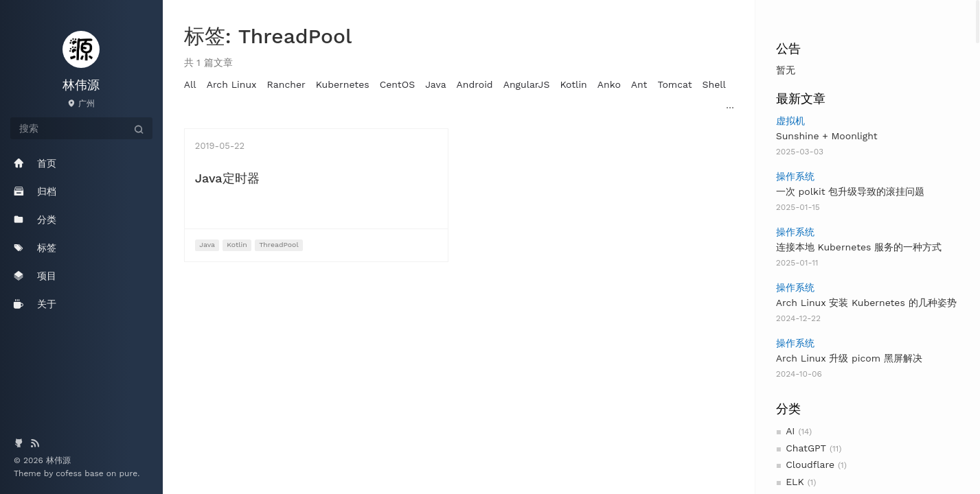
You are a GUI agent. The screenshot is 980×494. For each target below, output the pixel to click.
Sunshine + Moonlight (827, 136)
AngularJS (527, 84)
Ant (639, 84)
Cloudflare (810, 464)
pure (129, 473)
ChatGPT (806, 448)
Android (475, 84)
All (190, 84)
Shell (714, 84)
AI (790, 431)
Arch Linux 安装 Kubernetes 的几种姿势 (866, 303)
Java (435, 84)
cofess (70, 473)
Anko (609, 84)
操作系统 (795, 176)
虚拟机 (790, 121)
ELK (795, 482)
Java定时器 (227, 178)
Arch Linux (232, 84)
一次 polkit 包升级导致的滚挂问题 (851, 191)
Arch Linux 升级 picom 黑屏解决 (849, 358)
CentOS (398, 84)
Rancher (286, 84)
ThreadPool (278, 245)
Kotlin (573, 84)
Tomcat (674, 84)
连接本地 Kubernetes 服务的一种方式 (859, 247)
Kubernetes (343, 84)
